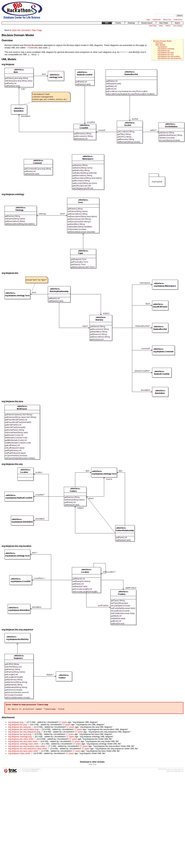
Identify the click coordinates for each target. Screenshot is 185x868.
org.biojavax (162, 47)
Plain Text (93, 765)
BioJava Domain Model (162, 41)
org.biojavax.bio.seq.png (19, 728)
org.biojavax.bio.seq (165, 54)
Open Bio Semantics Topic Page (27, 30)
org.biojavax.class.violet (19, 754)
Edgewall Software (31, 772)
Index (161, 26)
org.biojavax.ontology (166, 49)
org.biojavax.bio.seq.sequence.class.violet (28, 749)
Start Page (153, 26)
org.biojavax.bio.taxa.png (20, 735)
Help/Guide (157, 20)
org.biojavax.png (16, 723)
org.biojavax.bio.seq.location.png (23, 730)
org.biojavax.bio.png (17, 725)
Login (148, 20)
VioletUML (32, 48)
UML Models (160, 45)
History (168, 26)
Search (177, 23)
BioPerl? (124, 52)
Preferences (178, 20)
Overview (159, 43)
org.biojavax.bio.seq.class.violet (23, 742)
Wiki (107, 23)
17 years (63, 723)
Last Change (178, 26)
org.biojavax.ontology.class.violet (23, 745)
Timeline (118, 23)
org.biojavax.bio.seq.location (169, 56)
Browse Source (147, 23)
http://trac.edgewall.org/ (175, 772)
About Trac (167, 20)
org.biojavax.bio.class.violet (21, 740)
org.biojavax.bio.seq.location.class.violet (27, 747)
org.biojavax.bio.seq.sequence (170, 58)
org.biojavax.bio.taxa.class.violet (23, 752)
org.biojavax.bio (164, 51)
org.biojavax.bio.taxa (166, 52)
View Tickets (164, 23)
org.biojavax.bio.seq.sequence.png (24, 733)
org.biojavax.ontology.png (20, 737)
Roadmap (131, 23)
